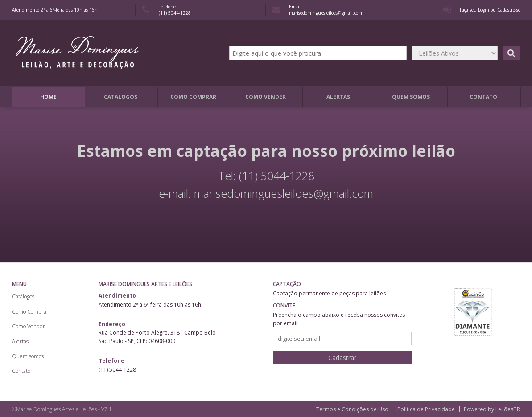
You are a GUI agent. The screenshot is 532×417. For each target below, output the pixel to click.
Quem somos (411, 97)
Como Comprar (193, 97)
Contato (483, 97)
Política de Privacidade (426, 409)
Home (48, 97)
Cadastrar (342, 358)
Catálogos (121, 97)
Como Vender (266, 97)
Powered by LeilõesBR (492, 409)
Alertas (338, 97)
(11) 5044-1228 (175, 13)
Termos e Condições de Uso (352, 409)
